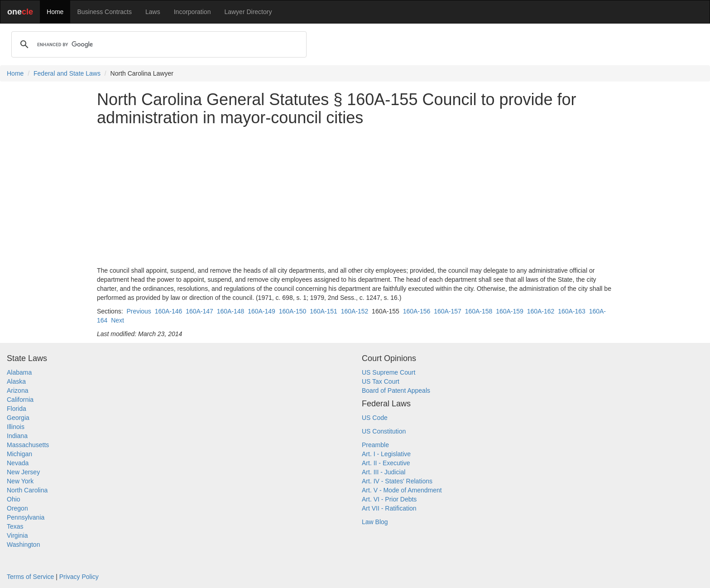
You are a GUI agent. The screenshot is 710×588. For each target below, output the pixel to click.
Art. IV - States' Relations (397, 481)
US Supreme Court (389, 372)
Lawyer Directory (248, 12)
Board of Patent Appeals (396, 390)
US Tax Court (381, 381)
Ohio (14, 499)
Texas (15, 526)
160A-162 (541, 311)
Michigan (19, 454)
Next (118, 320)
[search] (158, 44)
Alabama (19, 372)
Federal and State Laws (67, 73)
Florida (17, 409)
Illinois (16, 427)
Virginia (17, 535)
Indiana (17, 436)
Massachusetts (28, 445)
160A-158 (479, 311)
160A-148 (231, 311)
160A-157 (448, 311)
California (20, 400)
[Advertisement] (355, 196)
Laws (153, 12)
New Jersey (23, 472)
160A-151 (324, 311)
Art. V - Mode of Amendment (402, 490)
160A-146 (169, 311)
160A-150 (293, 311)
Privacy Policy (79, 577)
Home (55, 12)
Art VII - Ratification (389, 508)
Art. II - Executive (386, 463)
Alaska (16, 381)
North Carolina (27, 490)
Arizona (17, 390)
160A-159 (510, 311)
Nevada (18, 463)
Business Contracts (104, 12)
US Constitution (384, 431)
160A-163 (572, 311)
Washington (23, 545)
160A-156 (417, 311)
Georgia (18, 418)
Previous (139, 311)
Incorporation (192, 12)
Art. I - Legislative (386, 454)
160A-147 (199, 311)
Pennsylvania (26, 517)
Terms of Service (30, 577)
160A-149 (261, 311)
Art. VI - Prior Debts (389, 499)
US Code (375, 418)
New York (20, 481)
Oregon (17, 508)
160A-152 (355, 311)
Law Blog (375, 522)
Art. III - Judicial (384, 472)
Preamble (375, 445)
